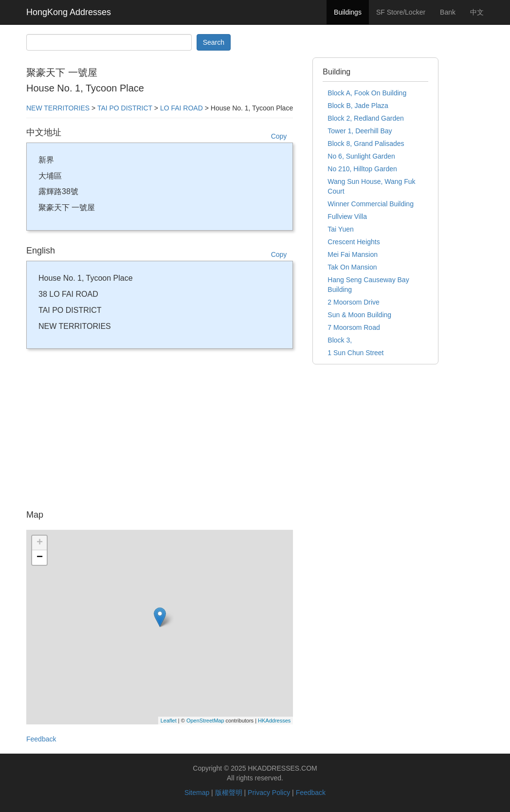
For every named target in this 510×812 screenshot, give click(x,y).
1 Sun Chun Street (355, 353)
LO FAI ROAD (182, 108)
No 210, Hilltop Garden (362, 169)
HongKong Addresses (69, 12)
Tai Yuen (340, 229)
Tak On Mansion (352, 267)
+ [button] (40, 543)
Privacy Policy (269, 793)
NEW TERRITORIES (58, 108)
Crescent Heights (354, 242)
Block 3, (340, 340)
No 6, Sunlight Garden (361, 156)
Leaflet (169, 721)
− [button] (40, 558)
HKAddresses (274, 721)
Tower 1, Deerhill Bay (360, 131)
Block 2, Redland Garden (365, 118)
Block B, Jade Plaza (358, 106)
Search (214, 42)
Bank (448, 12)
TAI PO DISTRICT (125, 108)
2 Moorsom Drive (354, 302)
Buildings (348, 12)
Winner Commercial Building (371, 204)
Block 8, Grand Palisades (366, 144)
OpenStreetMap (205, 721)
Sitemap (197, 793)
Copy (279, 136)
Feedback (41, 739)
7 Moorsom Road (354, 327)
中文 (477, 12)
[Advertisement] (160, 433)
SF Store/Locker (401, 12)
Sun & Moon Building (359, 315)
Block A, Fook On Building (367, 93)
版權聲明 (229, 793)
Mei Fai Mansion (353, 254)
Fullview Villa (347, 217)
